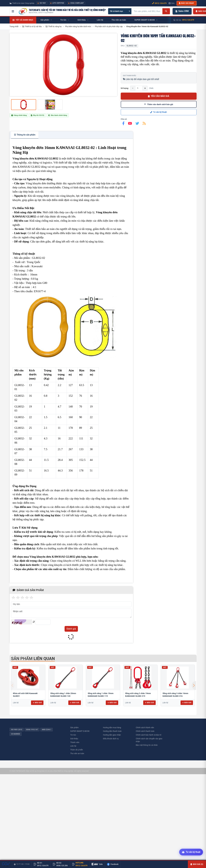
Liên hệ (73, 746)
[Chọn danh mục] (120, 11)
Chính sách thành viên (145, 728)
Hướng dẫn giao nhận (112, 735)
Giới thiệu (74, 739)
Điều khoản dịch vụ (111, 739)
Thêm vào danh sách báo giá (159, 104)
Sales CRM (182, 11)
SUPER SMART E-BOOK (80, 731)
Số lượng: (125, 88)
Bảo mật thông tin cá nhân (147, 745)
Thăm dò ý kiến (77, 750)
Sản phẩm (74, 728)
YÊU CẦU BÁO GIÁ (159, 96)
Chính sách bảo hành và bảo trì (149, 735)
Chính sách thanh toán (145, 731)
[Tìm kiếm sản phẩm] (147, 11)
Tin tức (73, 735)
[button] (194, 685)
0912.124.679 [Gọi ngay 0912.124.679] (159, 3)
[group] (63, 65)
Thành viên (75, 742)
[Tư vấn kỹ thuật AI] (191, 852)
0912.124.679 (188, 20)
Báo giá (37, 703)
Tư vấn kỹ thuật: (159, 112)
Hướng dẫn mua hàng (112, 728)
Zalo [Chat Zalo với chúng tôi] (172, 3)
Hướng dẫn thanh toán (112, 731)
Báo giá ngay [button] (187, 3)
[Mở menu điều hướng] (13, 11)
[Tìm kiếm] (166, 11)
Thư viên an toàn (77, 753)
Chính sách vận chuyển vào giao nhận (149, 740)
